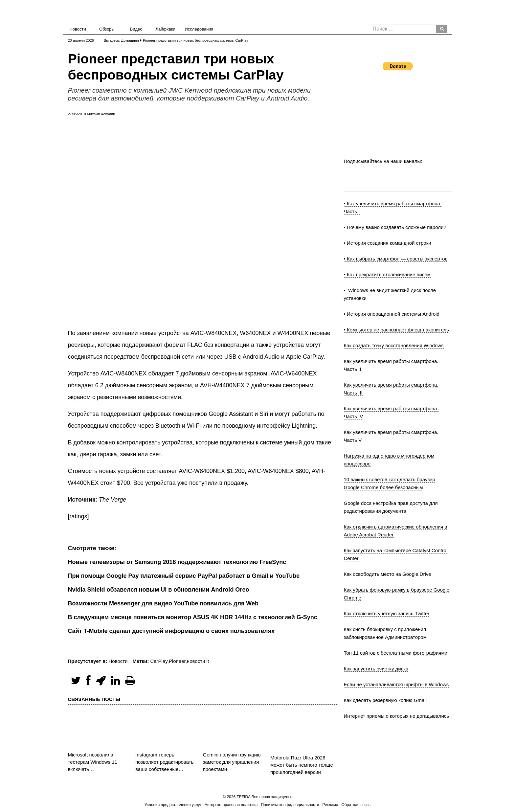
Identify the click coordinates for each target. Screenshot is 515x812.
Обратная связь (356, 805)
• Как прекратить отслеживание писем (387, 274)
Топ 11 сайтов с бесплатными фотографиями (396, 653)
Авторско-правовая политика (231, 805)
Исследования (197, 29)
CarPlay (159, 661)
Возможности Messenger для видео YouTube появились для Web (163, 603)
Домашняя (130, 40)
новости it (198, 661)
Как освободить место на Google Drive (388, 574)
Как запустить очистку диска (376, 669)
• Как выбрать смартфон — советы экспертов (396, 259)
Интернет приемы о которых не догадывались (397, 716)
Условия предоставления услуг (173, 805)
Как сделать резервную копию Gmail (385, 700)
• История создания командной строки (388, 243)
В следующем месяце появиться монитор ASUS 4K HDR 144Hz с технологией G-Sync (193, 617)
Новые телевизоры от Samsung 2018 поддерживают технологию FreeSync (177, 562)
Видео (136, 29)
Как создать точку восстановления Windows (394, 345)
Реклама (330, 805)
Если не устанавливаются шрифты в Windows (396, 684)
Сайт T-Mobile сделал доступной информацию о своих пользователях (171, 631)
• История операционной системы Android (392, 314)
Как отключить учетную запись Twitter (387, 613)
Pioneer (177, 661)
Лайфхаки (166, 29)
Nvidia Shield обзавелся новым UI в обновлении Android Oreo (159, 590)
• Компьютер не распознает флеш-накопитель (396, 330)
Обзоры (107, 29)
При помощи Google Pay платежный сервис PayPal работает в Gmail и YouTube (184, 576)
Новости (78, 29)
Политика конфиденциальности (290, 805)
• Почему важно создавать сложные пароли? (395, 227)
